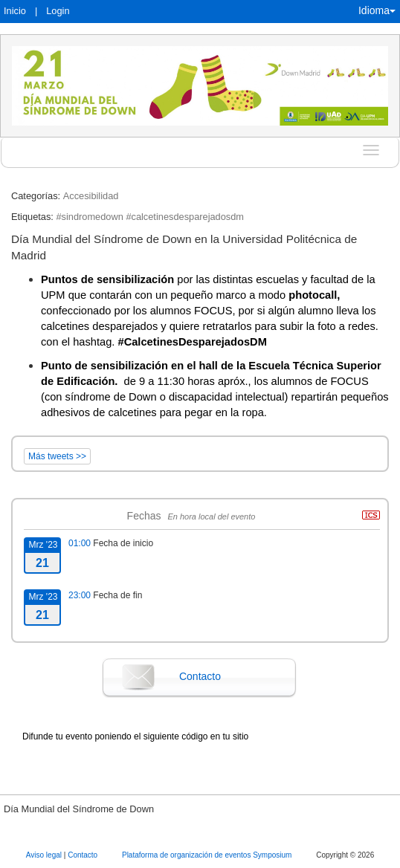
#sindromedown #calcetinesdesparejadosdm (150, 217)
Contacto (200, 676)
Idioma (377, 10)
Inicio (15, 11)
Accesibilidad (91, 196)
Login (58, 11)
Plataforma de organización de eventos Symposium (208, 855)
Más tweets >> (57, 456)
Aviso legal (45, 855)
